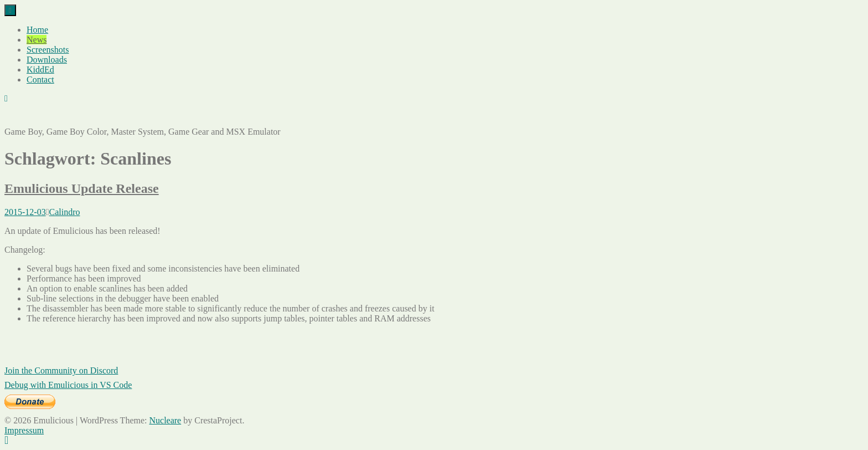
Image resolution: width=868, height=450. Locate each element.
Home (37, 30)
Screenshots (48, 50)
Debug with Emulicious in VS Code (68, 385)
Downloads (47, 60)
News (37, 40)
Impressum (24, 430)
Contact (40, 80)
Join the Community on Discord (61, 370)
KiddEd (40, 70)
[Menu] (10, 10)
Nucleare (165, 420)
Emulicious (25, 117)
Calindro (65, 212)
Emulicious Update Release (82, 188)
